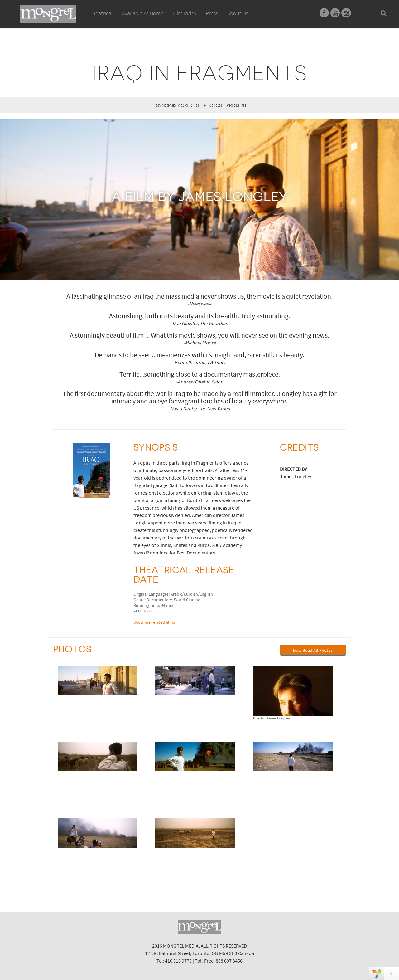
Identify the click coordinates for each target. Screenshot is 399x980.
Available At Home (143, 20)
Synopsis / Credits (177, 105)
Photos (213, 105)
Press (212, 13)
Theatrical (101, 13)
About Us (238, 13)
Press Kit (237, 105)
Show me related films (154, 622)
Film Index (185, 13)
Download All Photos (313, 650)
